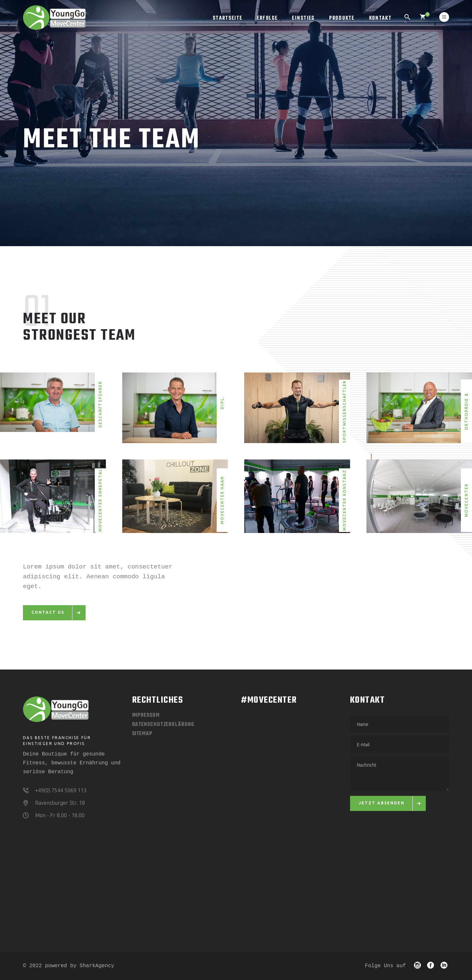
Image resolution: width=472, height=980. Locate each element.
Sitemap (142, 734)
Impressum (146, 715)
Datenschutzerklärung (163, 725)
